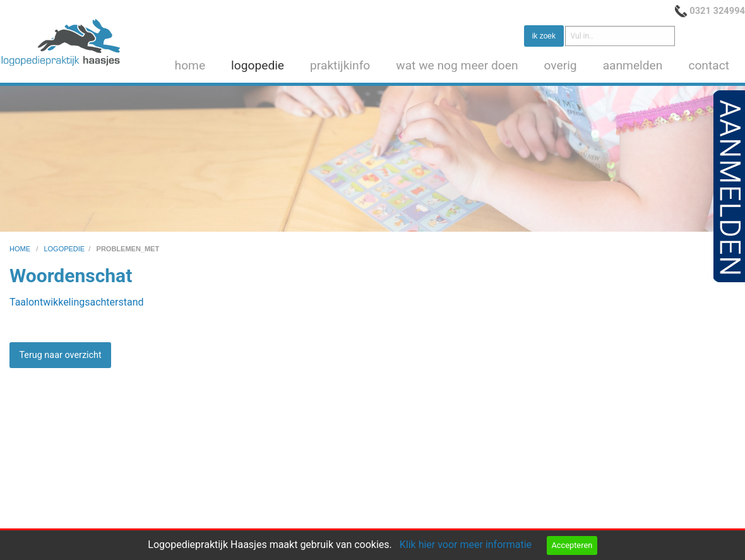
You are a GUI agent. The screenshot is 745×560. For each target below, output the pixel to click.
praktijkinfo (340, 65)
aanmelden (633, 65)
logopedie (258, 65)
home (190, 65)
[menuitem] (193, 66)
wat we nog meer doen (457, 65)
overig (561, 65)
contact (709, 65)
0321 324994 (717, 11)
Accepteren (572, 545)
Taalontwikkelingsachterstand (77, 302)
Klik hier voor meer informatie (466, 545)
